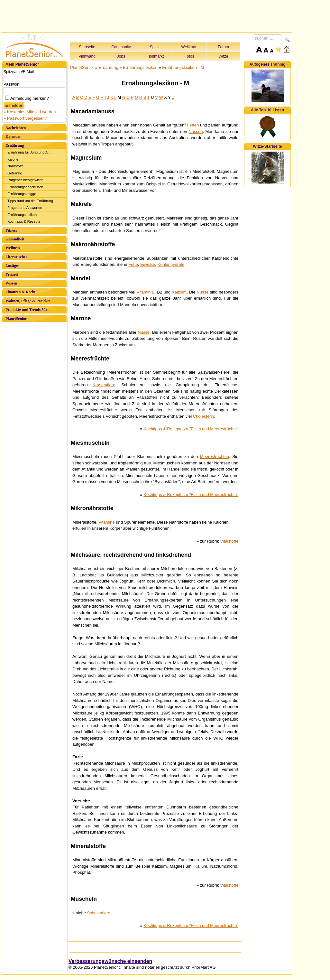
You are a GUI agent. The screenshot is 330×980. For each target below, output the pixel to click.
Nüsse (202, 292)
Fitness (11, 230)
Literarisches (16, 257)
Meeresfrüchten (215, 457)
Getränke (15, 173)
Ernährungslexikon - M (183, 67)
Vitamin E (146, 292)
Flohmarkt (155, 56)
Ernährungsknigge (22, 194)
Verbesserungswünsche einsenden (110, 961)
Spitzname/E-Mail (19, 72)
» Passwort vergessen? (25, 118)
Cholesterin (204, 416)
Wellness (13, 248)
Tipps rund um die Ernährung (30, 201)
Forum (223, 47)
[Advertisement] (147, 15)
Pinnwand (87, 56)
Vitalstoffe (229, 541)
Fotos (189, 56)
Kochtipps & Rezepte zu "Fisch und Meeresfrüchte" (191, 429)
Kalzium (179, 292)
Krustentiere (104, 385)
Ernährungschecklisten (25, 187)
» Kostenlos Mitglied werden (30, 112)
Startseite (87, 47)
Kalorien (14, 159)
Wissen (11, 283)
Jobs (121, 56)
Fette (133, 264)
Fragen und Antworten (25, 208)
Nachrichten (16, 128)
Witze (224, 56)
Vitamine (106, 522)
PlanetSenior (16, 319)
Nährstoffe (16, 166)
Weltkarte (189, 47)
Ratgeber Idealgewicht (25, 180)
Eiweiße (148, 264)
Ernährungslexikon (22, 215)
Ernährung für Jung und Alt (28, 152)
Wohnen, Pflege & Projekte (28, 301)
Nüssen (196, 131)
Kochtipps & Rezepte (24, 221)
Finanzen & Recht (20, 292)
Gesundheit (15, 239)
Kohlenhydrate (171, 264)
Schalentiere (99, 913)
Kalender (13, 136)
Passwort (11, 84)
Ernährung (15, 145)
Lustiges (12, 266)
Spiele (155, 47)
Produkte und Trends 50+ (27, 310)
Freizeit (12, 275)
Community (121, 47)
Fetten (193, 125)
